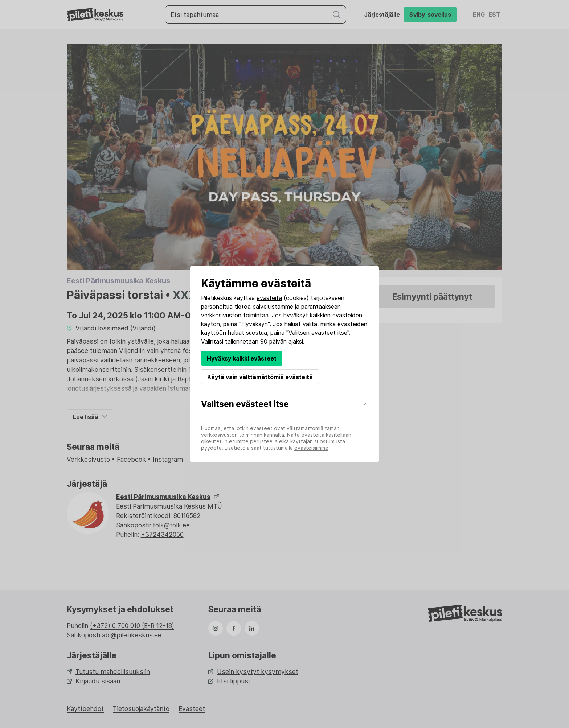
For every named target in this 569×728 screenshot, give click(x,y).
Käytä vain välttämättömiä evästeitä (260, 377)
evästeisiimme (311, 448)
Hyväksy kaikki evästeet (242, 358)
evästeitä (269, 298)
